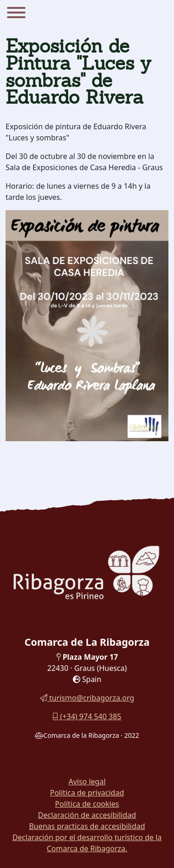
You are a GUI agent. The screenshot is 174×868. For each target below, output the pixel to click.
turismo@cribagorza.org (87, 698)
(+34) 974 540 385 (87, 716)
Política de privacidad (87, 793)
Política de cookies (87, 804)
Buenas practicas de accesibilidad (87, 826)
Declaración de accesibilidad (87, 815)
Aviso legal (87, 782)
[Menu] (16, 14)
